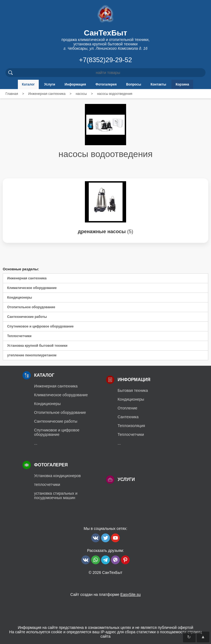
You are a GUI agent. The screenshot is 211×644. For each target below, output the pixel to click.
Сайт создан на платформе (105, 595)
